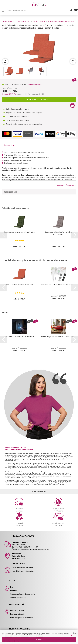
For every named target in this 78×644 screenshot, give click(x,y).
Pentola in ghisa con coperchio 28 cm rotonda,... (58, 337)
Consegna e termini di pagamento (23, 594)
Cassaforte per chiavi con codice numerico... (19, 337)
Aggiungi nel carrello (39, 99)
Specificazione (10, 192)
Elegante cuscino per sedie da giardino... (19, 284)
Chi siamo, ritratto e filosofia (23, 568)
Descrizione (9, 145)
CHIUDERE (39, 639)
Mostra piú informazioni (66, 185)
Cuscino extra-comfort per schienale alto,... (19, 232)
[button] (3, 235)
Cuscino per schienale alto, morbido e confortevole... (58, 233)
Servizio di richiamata (18, 598)
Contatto (14, 590)
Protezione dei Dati (17, 611)
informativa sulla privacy (68, 635)
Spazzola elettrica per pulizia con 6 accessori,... (58, 284)
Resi (12, 587)
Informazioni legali (17, 614)
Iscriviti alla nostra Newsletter (23, 571)
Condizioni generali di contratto (22, 618)
